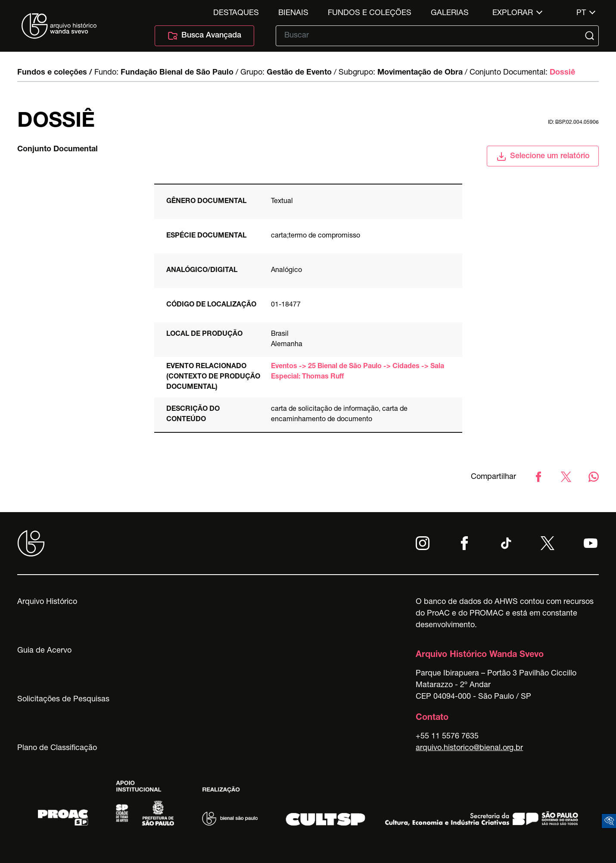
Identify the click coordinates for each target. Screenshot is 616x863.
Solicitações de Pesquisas (63, 700)
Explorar (513, 13)
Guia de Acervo (44, 651)
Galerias (450, 13)
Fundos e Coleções (370, 13)
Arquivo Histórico (47, 602)
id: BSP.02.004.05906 (573, 122)
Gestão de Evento (299, 73)
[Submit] (591, 36)
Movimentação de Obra (420, 73)
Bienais (293, 13)
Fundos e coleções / (55, 73)
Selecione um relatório (543, 156)
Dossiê (562, 73)
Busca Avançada (204, 36)
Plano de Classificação (57, 748)
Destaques (236, 13)
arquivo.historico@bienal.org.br (469, 748)
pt (581, 13)
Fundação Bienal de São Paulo (177, 73)
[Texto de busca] (431, 36)
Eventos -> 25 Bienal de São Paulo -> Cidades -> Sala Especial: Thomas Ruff (358, 372)
